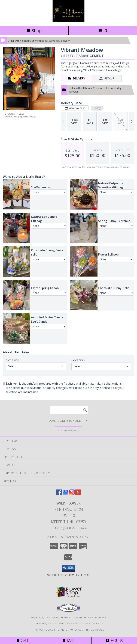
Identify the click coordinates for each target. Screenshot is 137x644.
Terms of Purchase (70, 630)
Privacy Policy (43, 630)
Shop (34, 30)
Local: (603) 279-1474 (69, 528)
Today (97, 108)
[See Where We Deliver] (69, 430)
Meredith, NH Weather (49, 624)
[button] (68, 568)
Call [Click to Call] (23, 641)
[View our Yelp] (78, 494)
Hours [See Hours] (114, 641)
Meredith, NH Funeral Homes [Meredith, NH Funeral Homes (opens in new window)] (51, 617)
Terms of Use (95, 630)
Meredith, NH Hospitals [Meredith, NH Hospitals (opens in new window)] (90, 617)
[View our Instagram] (72, 494)
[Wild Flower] (68, 21)
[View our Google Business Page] (65, 494)
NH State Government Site (85, 624)
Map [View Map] (69, 641)
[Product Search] (69, 410)
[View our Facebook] (59, 494)
